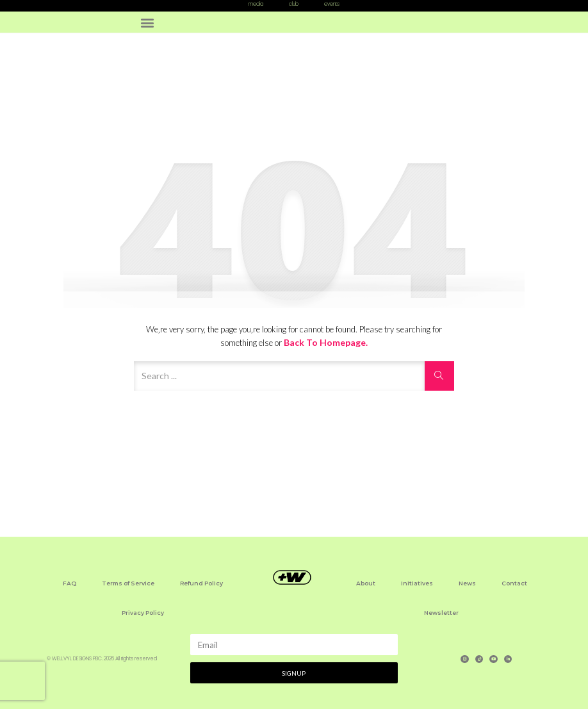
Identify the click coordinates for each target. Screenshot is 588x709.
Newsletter (441, 613)
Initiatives (417, 583)
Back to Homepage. (326, 342)
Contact (514, 583)
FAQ (69, 583)
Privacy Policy (143, 613)
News (467, 583)
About (366, 583)
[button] (147, 22)
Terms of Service (128, 583)
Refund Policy (201, 583)
